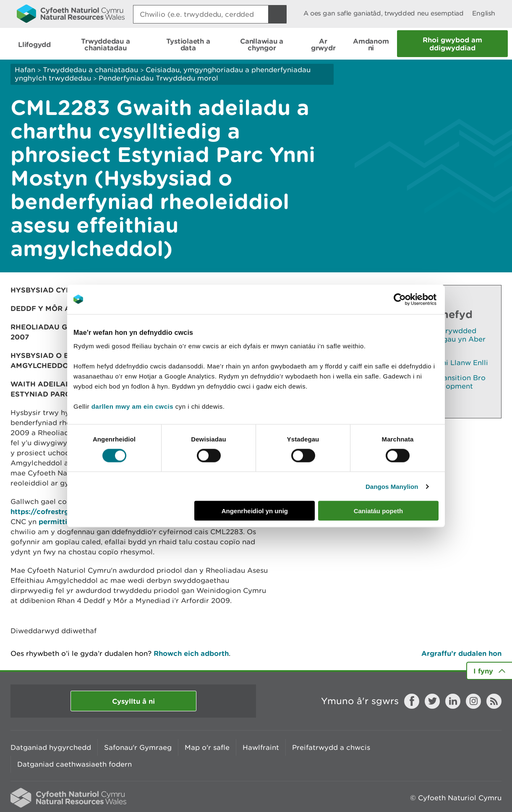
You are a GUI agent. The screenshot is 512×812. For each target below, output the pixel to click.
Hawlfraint (261, 747)
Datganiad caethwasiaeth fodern (74, 764)
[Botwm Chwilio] (277, 14)
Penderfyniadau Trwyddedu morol (158, 78)
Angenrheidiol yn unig (255, 511)
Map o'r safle (207, 747)
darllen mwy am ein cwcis (132, 406)
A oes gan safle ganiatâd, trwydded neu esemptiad (384, 13)
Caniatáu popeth (379, 511)
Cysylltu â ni (133, 701)
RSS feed (494, 701)
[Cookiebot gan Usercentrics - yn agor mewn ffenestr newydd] (414, 299)
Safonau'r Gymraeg (138, 747)
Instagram (473, 701)
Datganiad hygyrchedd (51, 747)
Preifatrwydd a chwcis (331, 747)
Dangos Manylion (392, 486)
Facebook (412, 701)
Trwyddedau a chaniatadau (90, 70)
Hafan (25, 70)
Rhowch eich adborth (191, 653)
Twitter (432, 701)
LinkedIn (453, 701)
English (484, 13)
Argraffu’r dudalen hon (461, 653)
